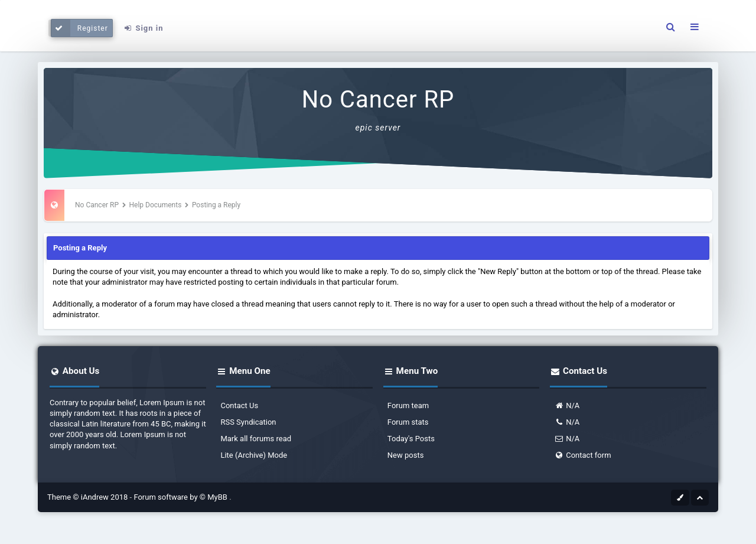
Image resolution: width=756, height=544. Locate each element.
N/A (567, 405)
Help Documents (156, 205)
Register (79, 28)
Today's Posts (411, 439)
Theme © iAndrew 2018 (89, 497)
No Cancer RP (378, 100)
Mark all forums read (256, 439)
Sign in (143, 28)
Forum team (408, 405)
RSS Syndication (248, 422)
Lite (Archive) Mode (254, 455)
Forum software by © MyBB (181, 497)
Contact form (582, 455)
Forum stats (408, 422)
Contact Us (239, 405)
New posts (406, 455)
